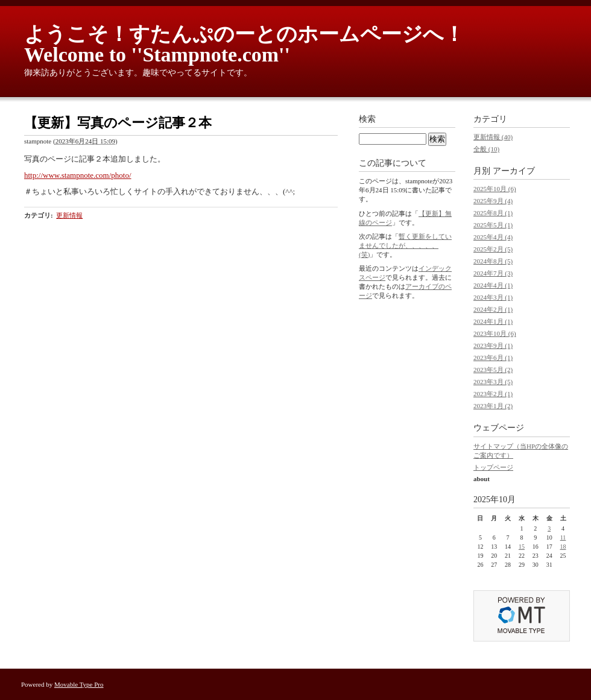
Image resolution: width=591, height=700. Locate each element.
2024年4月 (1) (493, 285)
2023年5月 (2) (493, 370)
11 (563, 538)
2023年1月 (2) (493, 406)
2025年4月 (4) (493, 237)
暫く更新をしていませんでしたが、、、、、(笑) (405, 245)
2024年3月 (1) (493, 297)
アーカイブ (514, 171)
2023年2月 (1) (493, 394)
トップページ (493, 467)
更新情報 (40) (493, 137)
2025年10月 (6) (495, 189)
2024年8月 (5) (493, 261)
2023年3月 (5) (493, 382)
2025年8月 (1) (493, 213)
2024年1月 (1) (493, 321)
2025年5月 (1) (493, 225)
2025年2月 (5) (493, 249)
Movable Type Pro (79, 684)
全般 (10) (486, 149)
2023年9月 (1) (493, 345)
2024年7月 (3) (493, 273)
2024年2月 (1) (493, 309)
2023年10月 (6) (495, 333)
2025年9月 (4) (493, 201)
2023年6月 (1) (493, 358)
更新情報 (69, 215)
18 (563, 547)
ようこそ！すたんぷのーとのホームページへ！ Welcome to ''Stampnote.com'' (254, 44)
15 (522, 547)
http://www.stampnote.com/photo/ (78, 175)
